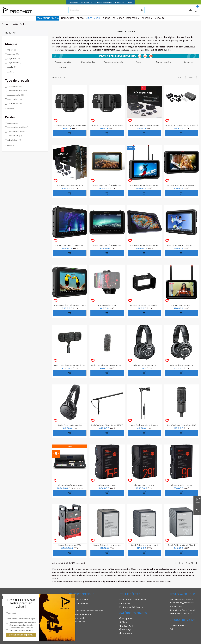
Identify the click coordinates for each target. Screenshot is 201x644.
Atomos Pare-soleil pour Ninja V (144, 305)
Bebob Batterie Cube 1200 (70, 545)
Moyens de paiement (79, 603)
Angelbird (14, 58)
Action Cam (15, 103)
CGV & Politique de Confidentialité (86, 611)
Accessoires (15, 99)
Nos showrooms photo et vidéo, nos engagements (182, 601)
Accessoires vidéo (63, 62)
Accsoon (13, 54)
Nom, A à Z (59, 77)
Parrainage (125, 603)
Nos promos (126, 619)
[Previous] (185, 78)
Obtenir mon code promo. (21, 635)
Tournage (63, 67)
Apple (12, 67)
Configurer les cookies (181, 614)
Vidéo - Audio (127, 626)
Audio (138, 62)
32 (179, 77)
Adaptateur (14, 140)
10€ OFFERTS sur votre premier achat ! (21, 603)
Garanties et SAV (77, 622)
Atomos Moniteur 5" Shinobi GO (181, 245)
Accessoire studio (18, 127)
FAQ (171, 629)
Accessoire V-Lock (17, 91)
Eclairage (125, 630)
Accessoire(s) (16, 95)
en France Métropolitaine (100, 2)
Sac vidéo (188, 62)
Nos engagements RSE (80, 614)
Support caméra (163, 62)
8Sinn (12, 50)
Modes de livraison (78, 599)
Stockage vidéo (88, 62)
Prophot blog (176, 606)
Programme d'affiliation (131, 607)
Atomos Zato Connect (181, 305)
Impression (126, 633)
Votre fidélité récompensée (133, 599)
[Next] (197, 78)
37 (192, 563)
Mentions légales (78, 618)
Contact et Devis (178, 625)
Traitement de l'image (113, 62)
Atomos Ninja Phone (107, 305)
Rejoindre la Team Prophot (182, 610)
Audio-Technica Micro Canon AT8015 (107, 425)
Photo (123, 622)
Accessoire (15, 86)
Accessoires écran (18, 132)
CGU (71, 607)
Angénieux (14, 63)
